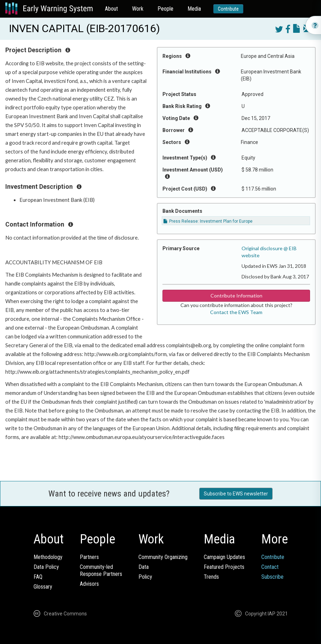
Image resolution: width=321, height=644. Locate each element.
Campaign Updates (224, 557)
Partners (89, 557)
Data (144, 567)
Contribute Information (236, 296)
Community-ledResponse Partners (101, 570)
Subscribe (272, 577)
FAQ (38, 577)
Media (194, 9)
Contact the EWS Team (236, 312)
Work (138, 9)
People (165, 9)
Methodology (48, 557)
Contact (270, 567)
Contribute (228, 9)
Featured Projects (224, 567)
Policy (145, 577)
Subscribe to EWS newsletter (236, 494)
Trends (211, 577)
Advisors (89, 584)
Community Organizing (163, 557)
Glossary (43, 587)
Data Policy (46, 567)
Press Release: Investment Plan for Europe (208, 221)
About (111, 9)
